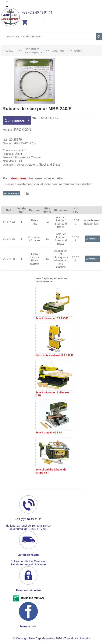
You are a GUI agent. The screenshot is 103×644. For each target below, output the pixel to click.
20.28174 (9, 222)
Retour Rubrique (11, 193)
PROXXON (23, 130)
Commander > (17, 120)
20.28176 (9, 239)
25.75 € (76, 259)
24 (47, 222)
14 (47, 239)
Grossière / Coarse (34, 239)
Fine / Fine (34, 222)
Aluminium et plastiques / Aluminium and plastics (61, 259)
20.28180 (9, 259)
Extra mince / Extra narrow (34, 259)
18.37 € (76, 222)
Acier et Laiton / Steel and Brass (61, 222)
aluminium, (19, 178)
